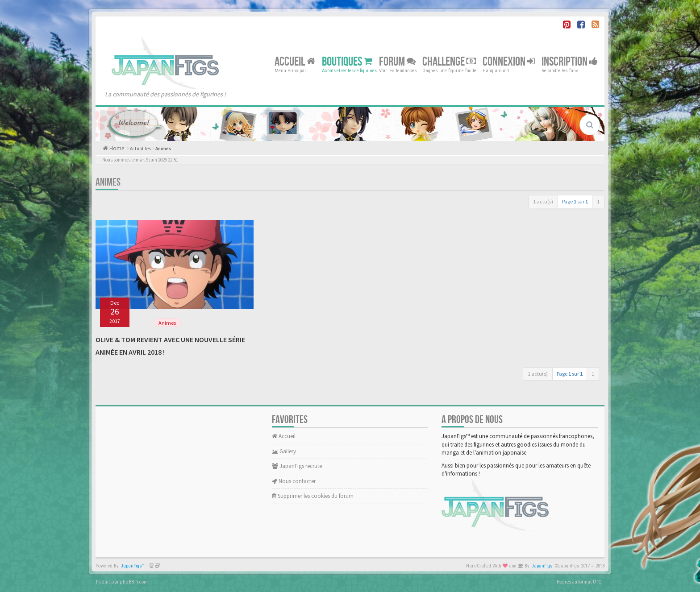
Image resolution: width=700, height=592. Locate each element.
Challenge (449, 61)
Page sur (575, 201)
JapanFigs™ (133, 566)
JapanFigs (542, 566)
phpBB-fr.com (134, 582)
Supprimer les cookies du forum (313, 496)
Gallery (284, 451)
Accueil (295, 61)
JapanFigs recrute (297, 466)
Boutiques (347, 61)
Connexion (509, 61)
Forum (397, 61)
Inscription (570, 61)
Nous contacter (294, 481)
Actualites (140, 149)
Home (116, 148)
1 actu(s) (543, 201)
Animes (163, 149)
